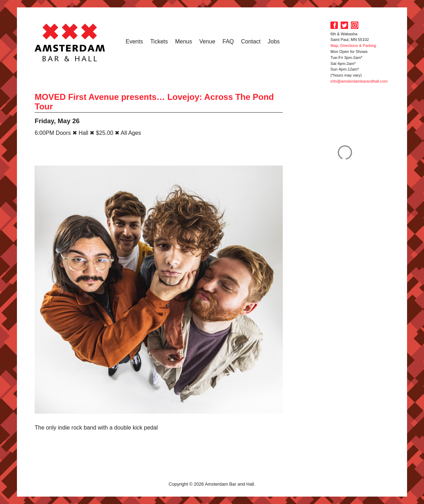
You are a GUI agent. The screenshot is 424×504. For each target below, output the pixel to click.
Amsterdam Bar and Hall (70, 42)
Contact (251, 41)
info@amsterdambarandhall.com (359, 81)
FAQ (228, 41)
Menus (184, 41)
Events (134, 41)
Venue (207, 41)
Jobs (274, 41)
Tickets (159, 41)
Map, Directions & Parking (353, 46)
